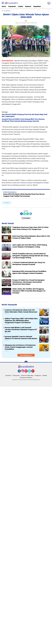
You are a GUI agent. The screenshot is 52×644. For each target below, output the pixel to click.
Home (4, 6)
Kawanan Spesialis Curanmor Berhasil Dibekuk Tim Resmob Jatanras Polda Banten (21, 338)
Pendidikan (7, 203)
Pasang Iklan (16, 375)
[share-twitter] (25, 214)
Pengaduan (38, 375)
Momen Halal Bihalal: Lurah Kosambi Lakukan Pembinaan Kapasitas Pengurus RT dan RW (21, 330)
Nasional (28, 6)
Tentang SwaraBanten (26, 378)
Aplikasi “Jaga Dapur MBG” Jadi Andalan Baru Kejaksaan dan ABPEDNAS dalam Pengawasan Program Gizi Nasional (21, 321)
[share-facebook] (22, 214)
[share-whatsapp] (28, 214)
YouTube (34, 372)
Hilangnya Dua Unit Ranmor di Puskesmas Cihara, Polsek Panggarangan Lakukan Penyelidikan (20, 347)
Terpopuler (12, 6)
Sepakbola (37, 6)
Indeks (20, 6)
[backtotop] (26, 362)
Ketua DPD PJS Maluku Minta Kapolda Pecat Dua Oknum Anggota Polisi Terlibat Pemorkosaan (24, 195)
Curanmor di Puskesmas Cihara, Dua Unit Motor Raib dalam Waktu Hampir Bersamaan (21, 311)
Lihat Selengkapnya (26, 355)
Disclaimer (8, 375)
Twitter (30, 372)
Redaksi (45, 375)
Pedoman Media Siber (27, 375)
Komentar (26, 218)
